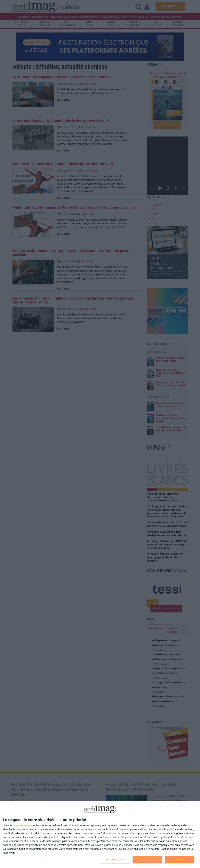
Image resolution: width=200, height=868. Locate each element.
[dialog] (100, 835)
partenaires (24, 825)
